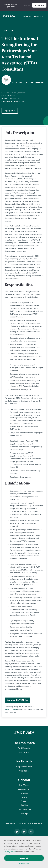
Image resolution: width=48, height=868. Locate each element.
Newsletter (24, 789)
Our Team (24, 785)
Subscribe (39, 5)
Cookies (24, 805)
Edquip (24, 813)
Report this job (11, 709)
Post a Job (38, 16)
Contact (24, 794)
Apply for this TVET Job (17, 700)
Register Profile (24, 767)
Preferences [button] (24, 863)
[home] (8, 16)
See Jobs (24, 771)
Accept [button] (24, 858)
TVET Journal (24, 809)
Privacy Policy (10, 852)
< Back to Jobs (8, 31)
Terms (24, 797)
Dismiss (26, 5)
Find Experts (28, 16)
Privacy (24, 801)
